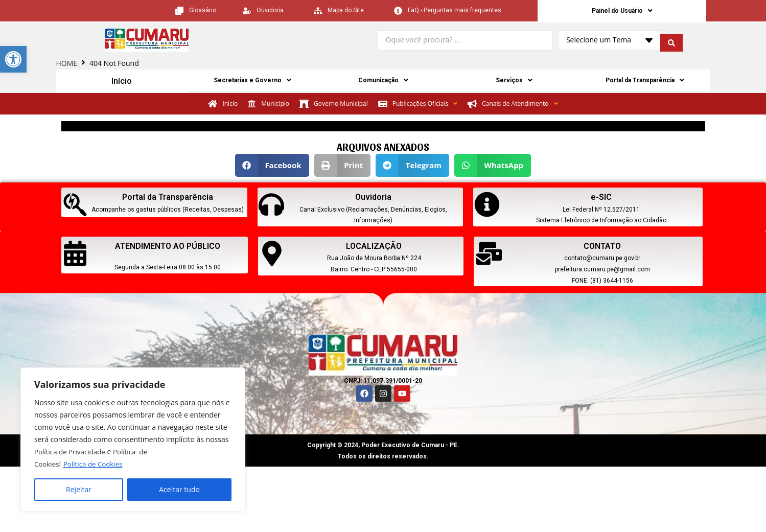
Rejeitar (79, 489)
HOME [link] (67, 65)
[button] (272, 166)
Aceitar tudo (179, 489)
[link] (13, 59)
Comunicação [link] (383, 82)
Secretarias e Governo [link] (252, 82)
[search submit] (671, 42)
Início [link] (121, 82)
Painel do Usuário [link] (622, 11)
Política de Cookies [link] (96, 464)
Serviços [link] (514, 82)
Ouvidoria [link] (373, 198)
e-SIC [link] (601, 198)
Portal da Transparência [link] (645, 82)
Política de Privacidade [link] (72, 452)
